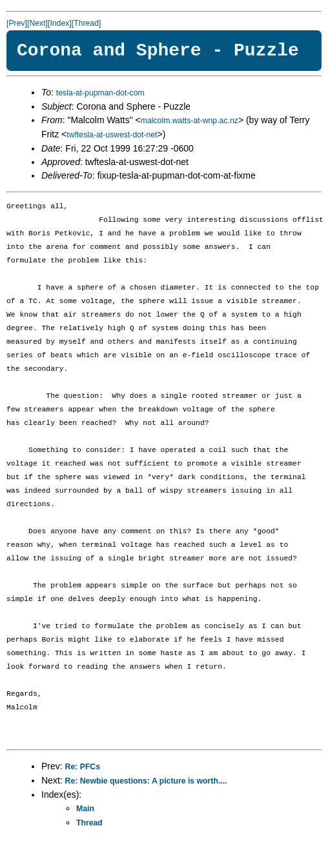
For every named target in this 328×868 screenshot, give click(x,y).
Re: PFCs (83, 767)
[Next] (37, 23)
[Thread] (87, 23)
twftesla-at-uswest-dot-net (112, 135)
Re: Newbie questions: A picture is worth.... (146, 781)
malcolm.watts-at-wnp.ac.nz (190, 121)
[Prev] (17, 23)
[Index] (60, 23)
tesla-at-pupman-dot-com (100, 93)
